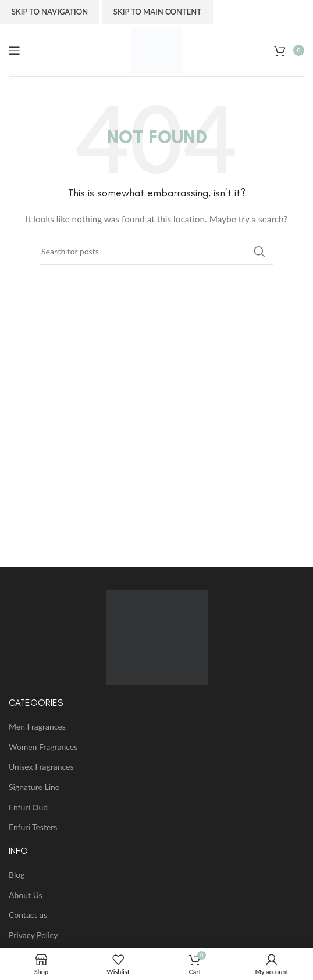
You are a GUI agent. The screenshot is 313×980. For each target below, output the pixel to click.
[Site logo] (156, 49)
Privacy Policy (33, 935)
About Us (26, 895)
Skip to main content (157, 12)
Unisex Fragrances (41, 767)
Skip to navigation (50, 12)
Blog (17, 875)
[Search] (156, 252)
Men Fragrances (37, 726)
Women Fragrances (43, 747)
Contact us (28, 915)
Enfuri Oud (28, 807)
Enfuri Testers (33, 827)
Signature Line (34, 787)
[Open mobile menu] (15, 51)
